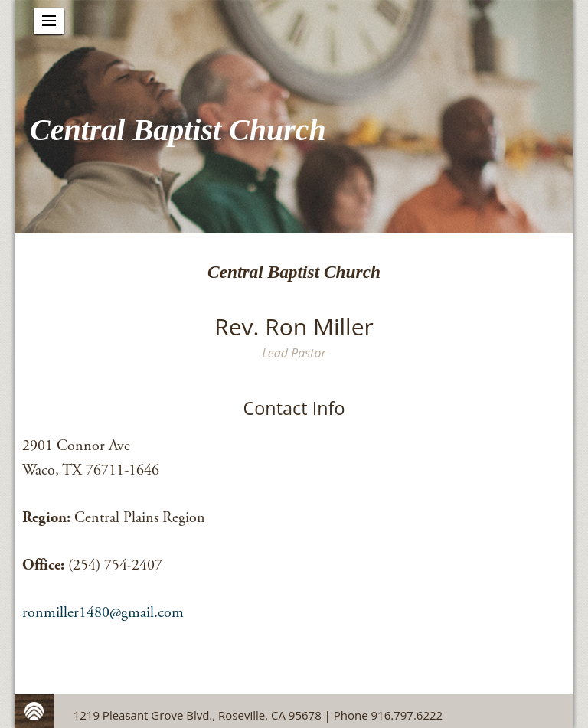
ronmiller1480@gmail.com (103, 613)
